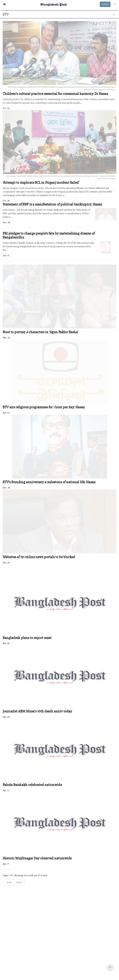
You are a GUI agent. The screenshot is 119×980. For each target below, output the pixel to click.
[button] (4, 4)
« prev (9, 882)
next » (19, 882)
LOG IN (105, 4)
